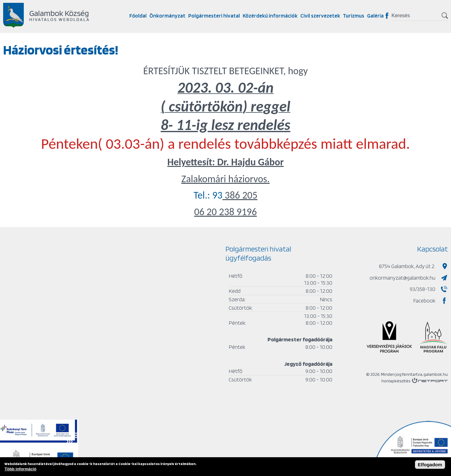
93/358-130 (422, 289)
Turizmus (354, 16)
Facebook (387, 16)
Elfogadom (430, 465)
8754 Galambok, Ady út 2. (407, 266)
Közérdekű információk (270, 16)
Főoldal (138, 16)
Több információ (20, 469)
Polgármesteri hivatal (214, 16)
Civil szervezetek (320, 16)
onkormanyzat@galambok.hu (402, 278)
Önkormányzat (167, 16)
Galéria (375, 16)
